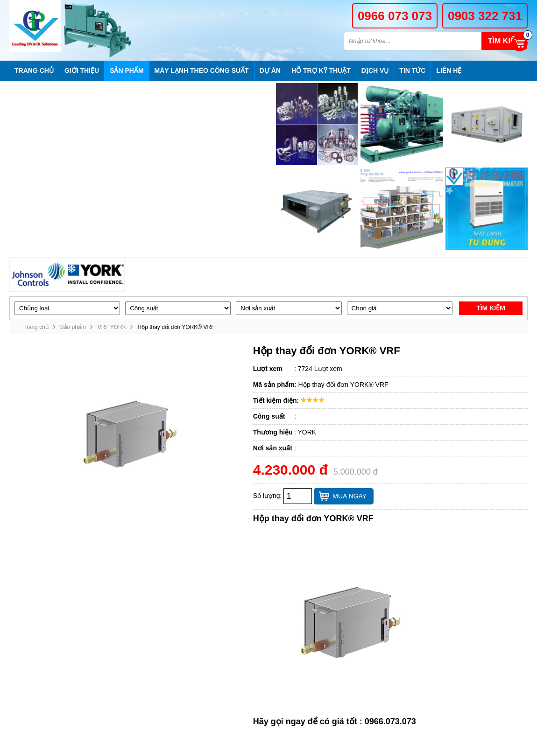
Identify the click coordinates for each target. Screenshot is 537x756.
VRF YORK (112, 327)
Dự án (270, 70)
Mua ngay (350, 496)
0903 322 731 (485, 16)
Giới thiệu (82, 70)
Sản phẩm (127, 70)
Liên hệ (449, 70)
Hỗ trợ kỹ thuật (321, 70)
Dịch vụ (375, 70)
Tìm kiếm (504, 41)
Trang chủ (34, 70)
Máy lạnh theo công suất (202, 70)
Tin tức (412, 70)
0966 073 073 (395, 16)
